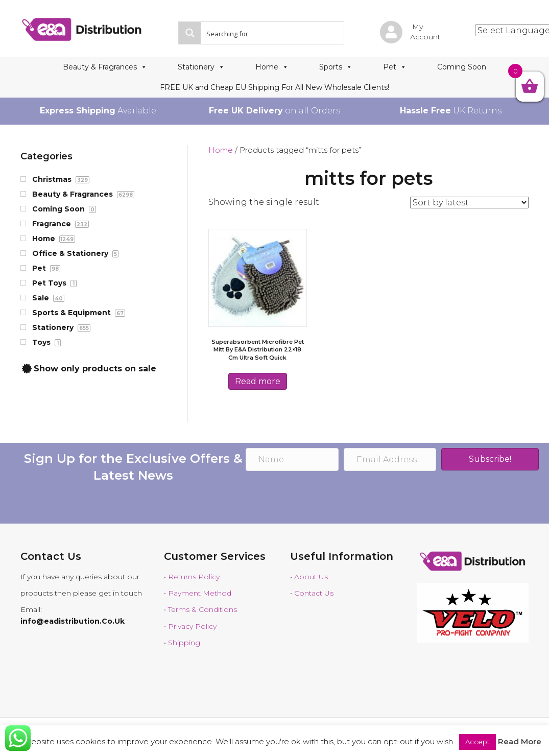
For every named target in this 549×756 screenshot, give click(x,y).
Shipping (184, 643)
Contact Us (314, 593)
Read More (520, 741)
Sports (336, 67)
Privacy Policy (192, 626)
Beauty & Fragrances (105, 67)
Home (272, 67)
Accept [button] (478, 742)
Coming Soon (462, 67)
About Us (311, 577)
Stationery (201, 67)
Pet (395, 67)
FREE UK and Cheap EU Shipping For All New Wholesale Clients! (274, 87)
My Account (425, 32)
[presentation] (323, 499)
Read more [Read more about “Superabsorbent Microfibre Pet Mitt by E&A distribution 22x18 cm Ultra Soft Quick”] (258, 381)
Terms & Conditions (202, 609)
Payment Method (200, 593)
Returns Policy (194, 577)
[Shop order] (469, 203)
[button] (490, 459)
